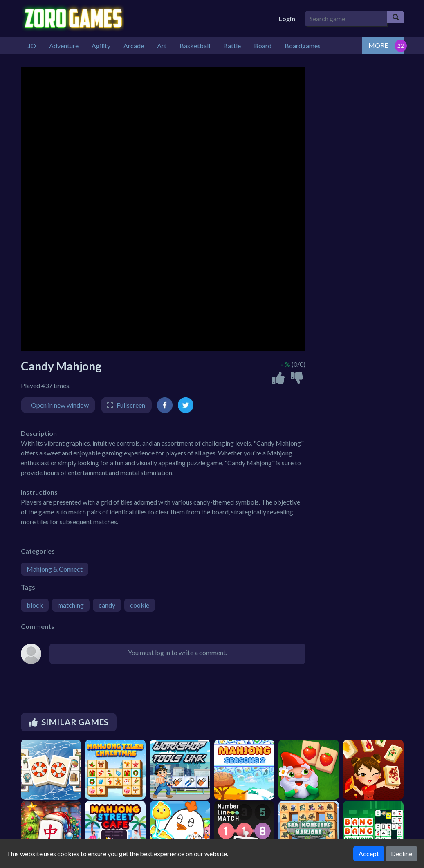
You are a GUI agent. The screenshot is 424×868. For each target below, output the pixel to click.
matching (71, 605)
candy (107, 605)
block (35, 605)
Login (287, 19)
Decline (402, 853)
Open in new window (60, 405)
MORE (378, 45)
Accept (369, 853)
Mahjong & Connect (55, 569)
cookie (140, 605)
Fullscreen (131, 405)
